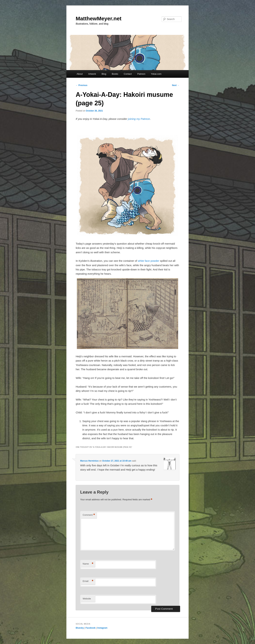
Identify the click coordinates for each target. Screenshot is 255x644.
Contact (128, 74)
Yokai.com (156, 74)
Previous (81, 85)
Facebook (90, 628)
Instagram (102, 628)
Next (176, 85)
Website (87, 599)
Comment (89, 515)
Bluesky (80, 628)
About (80, 74)
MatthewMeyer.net (98, 18)
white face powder (148, 261)
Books (115, 74)
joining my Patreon (139, 119)
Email (88, 581)
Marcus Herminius (89, 461)
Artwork (92, 74)
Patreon (141, 74)
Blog (104, 74)
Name (88, 564)
